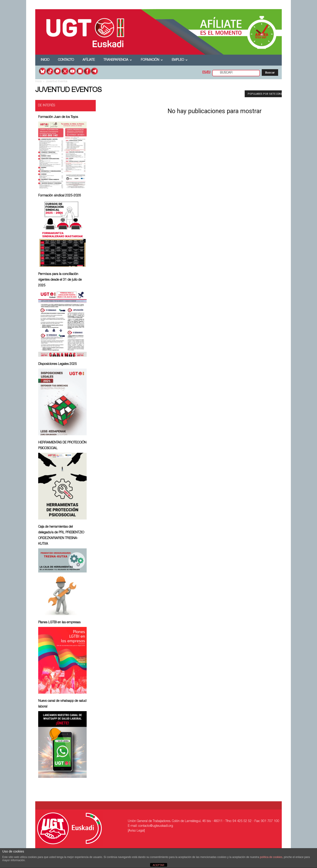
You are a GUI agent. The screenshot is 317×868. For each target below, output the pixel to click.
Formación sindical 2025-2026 (60, 196)
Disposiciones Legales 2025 (58, 364)
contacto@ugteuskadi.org (156, 826)
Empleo (180, 60)
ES (204, 73)
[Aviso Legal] (136, 831)
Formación (152, 60)
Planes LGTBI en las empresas (59, 623)
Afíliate (89, 60)
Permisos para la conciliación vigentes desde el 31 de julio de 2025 (60, 280)
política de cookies (271, 857)
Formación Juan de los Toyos (58, 117)
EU (209, 73)
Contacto (66, 60)
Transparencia (118, 60)
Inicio (45, 60)
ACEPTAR (158, 865)
